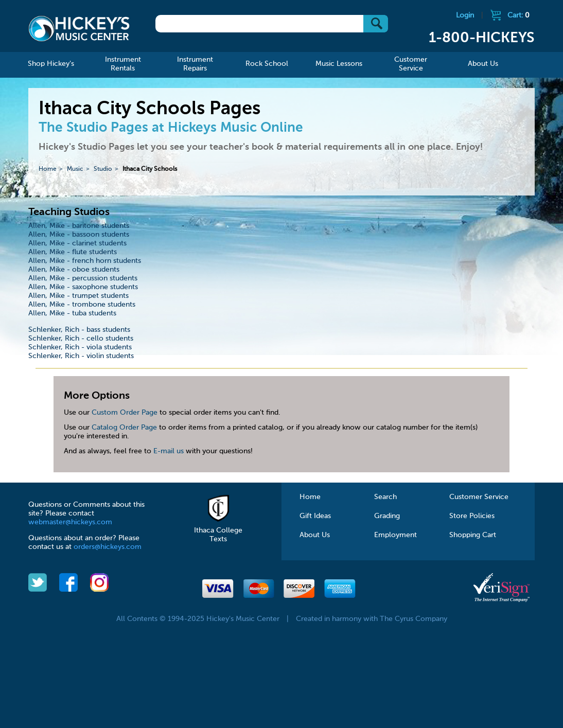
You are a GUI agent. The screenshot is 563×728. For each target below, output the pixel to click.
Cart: (518, 15)
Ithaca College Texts (218, 530)
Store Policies (472, 516)
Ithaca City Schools (150, 169)
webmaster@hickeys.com (70, 522)
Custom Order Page (125, 413)
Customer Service (479, 497)
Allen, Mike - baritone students (79, 226)
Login (465, 15)
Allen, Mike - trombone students (82, 305)
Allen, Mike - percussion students (83, 278)
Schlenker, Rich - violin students (81, 356)
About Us (315, 535)
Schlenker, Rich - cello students (81, 339)
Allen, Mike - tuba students (72, 313)
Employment (395, 535)
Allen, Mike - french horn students (85, 261)
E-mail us (169, 451)
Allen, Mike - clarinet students (77, 243)
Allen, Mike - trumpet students (78, 296)
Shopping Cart (473, 535)
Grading (387, 516)
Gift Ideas (315, 516)
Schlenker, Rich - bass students (79, 330)
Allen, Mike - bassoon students (79, 235)
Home (48, 169)
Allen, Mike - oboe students (74, 270)
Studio (103, 169)
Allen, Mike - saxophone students (83, 287)
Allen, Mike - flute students (73, 252)
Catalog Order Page (124, 428)
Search (385, 497)
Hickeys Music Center (79, 28)
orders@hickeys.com (108, 547)
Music (75, 169)
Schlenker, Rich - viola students (80, 347)
